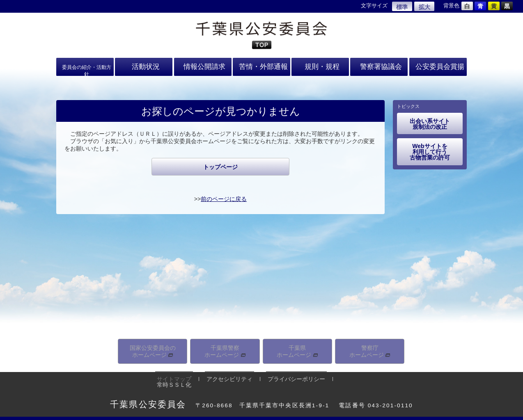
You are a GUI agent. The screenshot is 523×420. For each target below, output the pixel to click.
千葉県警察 (225, 350)
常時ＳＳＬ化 (346, 376)
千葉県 (297, 350)
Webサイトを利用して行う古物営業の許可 (430, 152)
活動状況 (144, 66)
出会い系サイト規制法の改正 (430, 124)
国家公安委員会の (153, 350)
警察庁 (370, 350)
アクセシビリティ (225, 376)
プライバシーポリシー (288, 376)
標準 (402, 7)
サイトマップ (172, 376)
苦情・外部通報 (261, 66)
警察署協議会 (379, 66)
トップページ (220, 167)
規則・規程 (320, 66)
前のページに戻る (224, 199)
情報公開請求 (203, 66)
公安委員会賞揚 (438, 66)
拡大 (424, 7)
